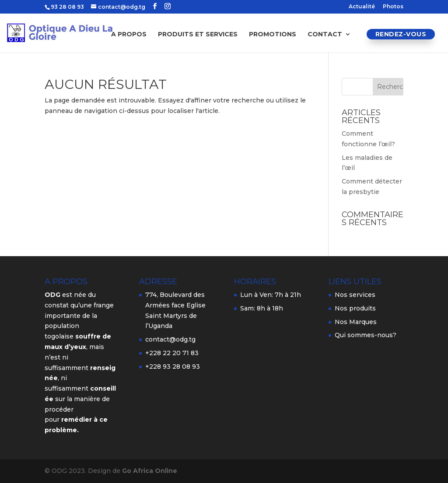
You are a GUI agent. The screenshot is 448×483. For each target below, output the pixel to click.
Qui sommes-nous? (366, 335)
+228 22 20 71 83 (172, 353)
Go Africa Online (150, 471)
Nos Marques (356, 322)
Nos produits (355, 308)
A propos (129, 35)
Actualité (362, 7)
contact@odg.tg (170, 339)
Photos (393, 7)
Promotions (273, 35)
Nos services (355, 295)
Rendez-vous (401, 34)
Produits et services (198, 35)
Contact (325, 35)
